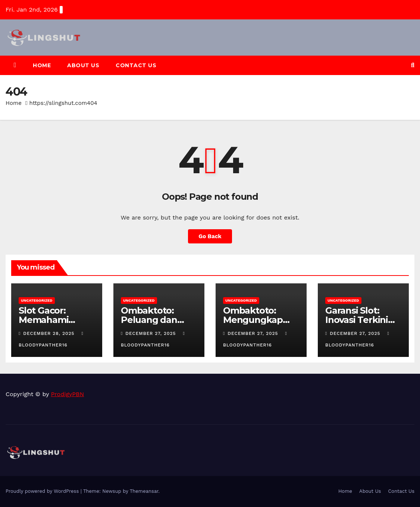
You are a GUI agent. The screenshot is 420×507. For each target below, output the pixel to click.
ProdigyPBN (68, 394)
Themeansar (144, 491)
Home (42, 65)
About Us (83, 65)
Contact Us (136, 65)
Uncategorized (37, 300)
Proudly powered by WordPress (43, 491)
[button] (413, 65)
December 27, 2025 (151, 333)
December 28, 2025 (50, 333)
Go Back (210, 236)
